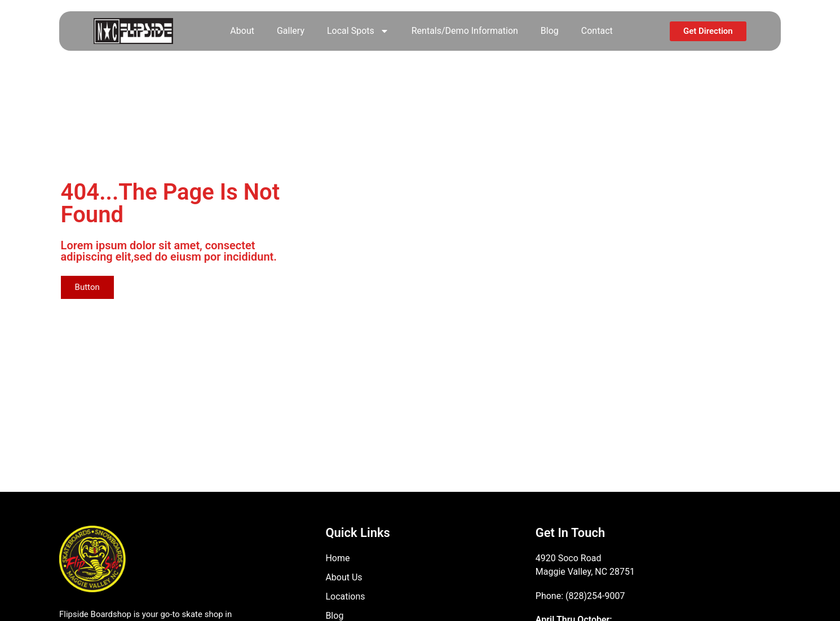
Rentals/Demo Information (465, 31)
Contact (597, 31)
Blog (550, 31)
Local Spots (358, 31)
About (242, 31)
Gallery (291, 31)
